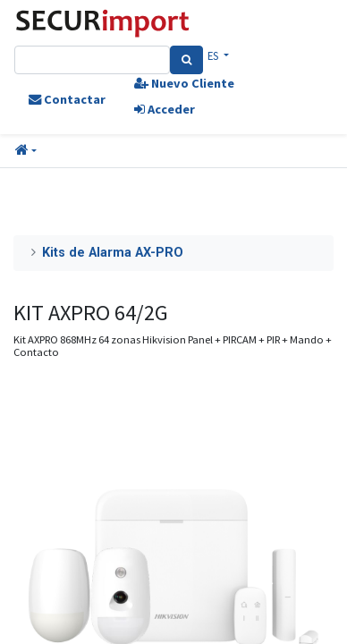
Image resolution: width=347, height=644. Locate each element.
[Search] (186, 60)
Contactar (67, 99)
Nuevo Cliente (184, 83)
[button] (26, 151)
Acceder (165, 109)
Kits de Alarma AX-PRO (113, 253)
